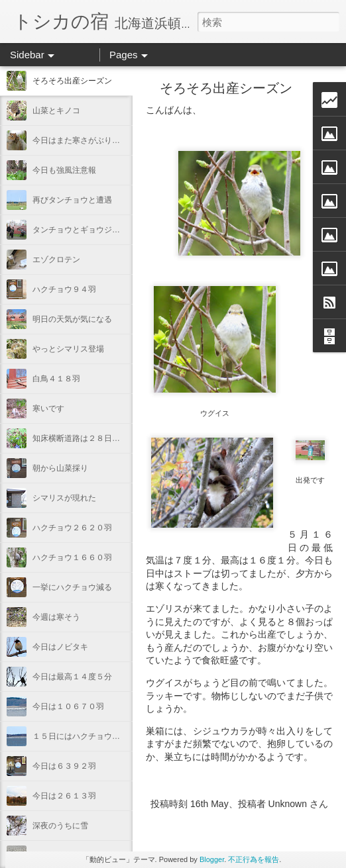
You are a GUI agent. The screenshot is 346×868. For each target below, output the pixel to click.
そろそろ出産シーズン (72, 81)
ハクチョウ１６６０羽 (72, 557)
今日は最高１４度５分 (72, 677)
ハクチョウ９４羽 (64, 289)
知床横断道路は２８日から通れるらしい (104, 438)
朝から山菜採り (60, 468)
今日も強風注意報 (64, 170)
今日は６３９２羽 (64, 766)
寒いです (48, 409)
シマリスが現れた (64, 498)
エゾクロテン (56, 260)
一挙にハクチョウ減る (72, 587)
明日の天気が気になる (72, 319)
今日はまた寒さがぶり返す (80, 140)
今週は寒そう (56, 617)
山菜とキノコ (56, 111)
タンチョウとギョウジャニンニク (92, 230)
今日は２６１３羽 (64, 796)
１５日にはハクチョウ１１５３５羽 (96, 736)
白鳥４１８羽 (56, 379)
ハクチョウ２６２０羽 (72, 528)
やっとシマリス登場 (68, 349)
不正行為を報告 (254, 859)
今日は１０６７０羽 (68, 706)
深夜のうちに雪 (60, 826)
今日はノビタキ (60, 647)
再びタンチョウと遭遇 (72, 200)
